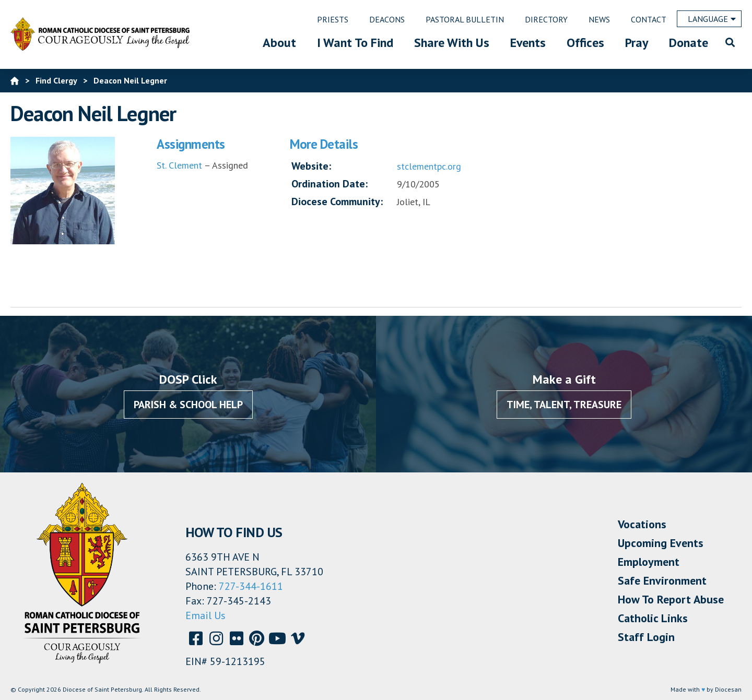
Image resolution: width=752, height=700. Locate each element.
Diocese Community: (337, 201)
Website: (311, 166)
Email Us (205, 615)
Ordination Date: (330, 184)
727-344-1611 (251, 586)
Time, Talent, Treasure (564, 405)
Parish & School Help (188, 405)
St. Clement (179, 165)
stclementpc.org (429, 166)
